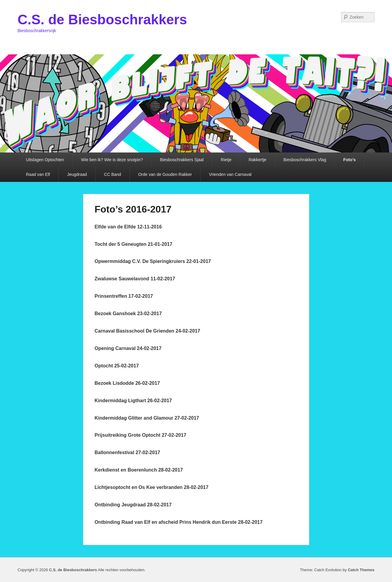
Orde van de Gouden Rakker (165, 174)
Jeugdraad (77, 174)
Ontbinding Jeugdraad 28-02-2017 (133, 505)
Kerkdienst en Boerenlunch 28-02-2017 (139, 470)
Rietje (226, 160)
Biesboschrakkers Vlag (305, 160)
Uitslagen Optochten (45, 160)
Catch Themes (361, 570)
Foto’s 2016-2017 (133, 209)
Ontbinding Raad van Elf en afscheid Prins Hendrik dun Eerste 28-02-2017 (178, 522)
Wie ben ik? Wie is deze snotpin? (112, 160)
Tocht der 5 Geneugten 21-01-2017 (133, 244)
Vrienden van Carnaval (230, 174)
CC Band (113, 174)
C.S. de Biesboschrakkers (102, 20)
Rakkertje (257, 160)
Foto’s (349, 160)
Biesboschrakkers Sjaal (182, 160)
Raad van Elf (38, 174)
